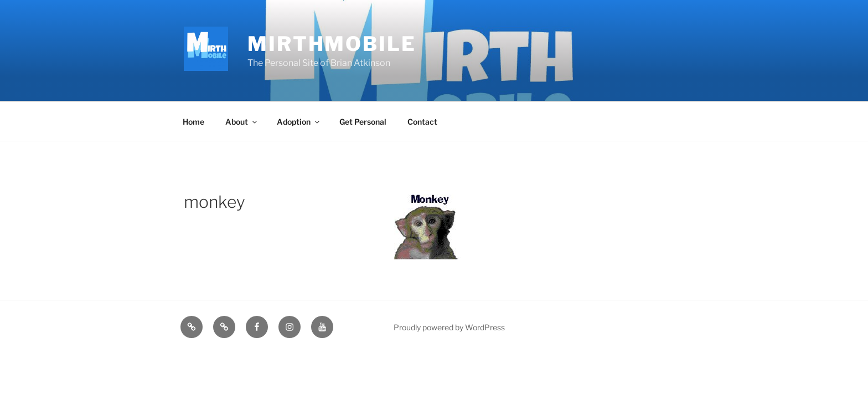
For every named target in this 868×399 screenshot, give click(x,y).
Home (193, 122)
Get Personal (363, 122)
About (242, 122)
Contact (422, 122)
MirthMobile (332, 44)
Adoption (299, 122)
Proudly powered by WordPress (449, 327)
